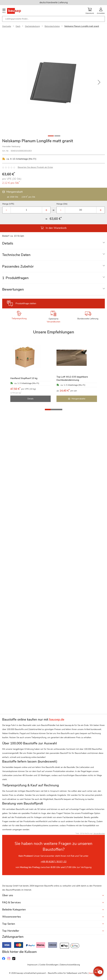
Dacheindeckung (32, 26)
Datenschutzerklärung (70, 965)
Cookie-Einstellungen (49, 965)
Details (8, 243)
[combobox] (53, 19)
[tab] (53, 243)
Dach (18, 26)
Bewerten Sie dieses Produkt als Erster (35, 167)
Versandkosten (53, 322)
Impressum (32, 965)
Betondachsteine (52, 26)
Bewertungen (13, 289)
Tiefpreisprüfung (19, 319)
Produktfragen (15, 278)
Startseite (7, 26)
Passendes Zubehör (18, 266)
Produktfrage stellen (26, 303)
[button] (99, 82)
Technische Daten (16, 255)
